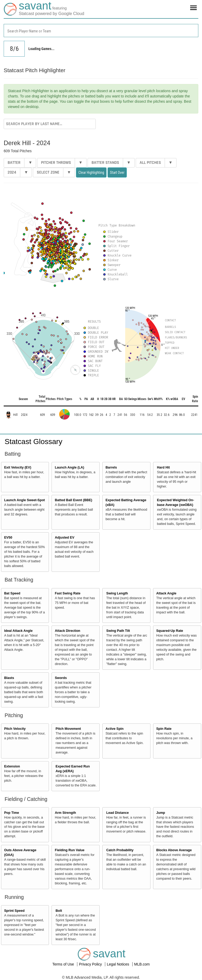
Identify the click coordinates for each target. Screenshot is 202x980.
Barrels (111, 467)
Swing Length (117, 593)
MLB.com (142, 964)
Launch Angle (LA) (69, 467)
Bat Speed (12, 593)
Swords (61, 678)
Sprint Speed (14, 911)
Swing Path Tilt (118, 631)
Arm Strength (65, 813)
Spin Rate (164, 729)
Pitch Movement (68, 729)
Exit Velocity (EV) (18, 467)
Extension (12, 766)
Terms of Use (64, 964)
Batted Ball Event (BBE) (73, 500)
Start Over (117, 173)
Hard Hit (163, 467)
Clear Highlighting (91, 173)
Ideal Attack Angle (18, 631)
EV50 (8, 538)
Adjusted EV (64, 538)
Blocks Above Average (174, 850)
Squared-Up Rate (170, 631)
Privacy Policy (91, 964)
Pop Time (12, 813)
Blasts (9, 678)
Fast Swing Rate (67, 593)
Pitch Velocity (15, 729)
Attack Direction (67, 631)
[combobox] (101, 31)
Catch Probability (120, 850)
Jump (161, 813)
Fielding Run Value (70, 850)
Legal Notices (118, 964)
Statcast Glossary (34, 442)
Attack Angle (166, 593)
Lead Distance (117, 813)
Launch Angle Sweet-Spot (25, 500)
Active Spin (115, 729)
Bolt (59, 911)
